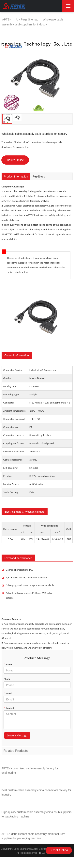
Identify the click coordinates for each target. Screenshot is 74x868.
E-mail (8, 693)
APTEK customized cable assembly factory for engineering (30, 772)
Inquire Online (15, 160)
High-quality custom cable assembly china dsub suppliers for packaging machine (37, 815)
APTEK (7, 19)
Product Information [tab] (16, 177)
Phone (7, 679)
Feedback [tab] (39, 177)
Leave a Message (17, 735)
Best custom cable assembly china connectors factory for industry (36, 793)
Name (8, 664)
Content (9, 708)
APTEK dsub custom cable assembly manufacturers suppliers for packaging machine (33, 837)
